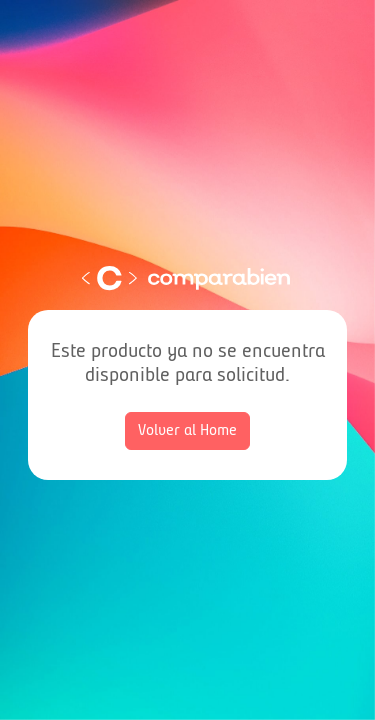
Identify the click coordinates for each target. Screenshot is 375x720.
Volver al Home (187, 431)
